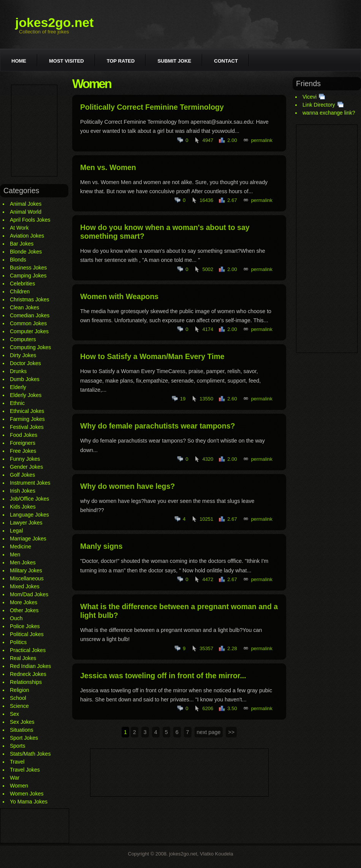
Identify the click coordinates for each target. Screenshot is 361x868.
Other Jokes (24, 610)
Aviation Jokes (27, 236)
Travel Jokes (25, 770)
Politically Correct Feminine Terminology (152, 107)
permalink (262, 140)
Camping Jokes (28, 276)
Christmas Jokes (29, 299)
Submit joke (174, 61)
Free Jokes (23, 451)
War (15, 778)
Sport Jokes (24, 738)
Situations (21, 730)
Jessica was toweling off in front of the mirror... (163, 676)
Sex (14, 714)
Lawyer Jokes (26, 523)
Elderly (18, 387)
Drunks (18, 371)
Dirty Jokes (23, 355)
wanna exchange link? (329, 113)
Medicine (21, 547)
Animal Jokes (26, 204)
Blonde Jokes (26, 252)
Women (19, 786)
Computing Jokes (30, 347)
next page (209, 732)
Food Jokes (24, 435)
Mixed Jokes (25, 586)
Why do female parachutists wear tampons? (158, 426)
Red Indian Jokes (30, 666)
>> (231, 732)
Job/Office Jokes (29, 499)
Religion (20, 690)
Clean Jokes (25, 307)
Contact (226, 61)
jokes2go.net (55, 22)
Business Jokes (28, 268)
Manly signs (101, 546)
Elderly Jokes (26, 395)
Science (19, 706)
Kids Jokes (23, 507)
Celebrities (22, 284)
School (18, 698)
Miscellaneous (27, 578)
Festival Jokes (27, 427)
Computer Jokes (29, 331)
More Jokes (24, 602)
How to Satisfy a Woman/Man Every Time (152, 356)
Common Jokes (28, 323)
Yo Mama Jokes (29, 802)
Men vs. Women (108, 167)
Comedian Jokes (30, 315)
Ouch (16, 618)
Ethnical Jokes (27, 411)
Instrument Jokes (30, 483)
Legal (16, 531)
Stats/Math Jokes (30, 754)
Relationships (26, 682)
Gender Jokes (26, 467)
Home (19, 61)
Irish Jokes (23, 491)
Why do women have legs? (127, 486)
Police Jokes (25, 626)
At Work (19, 228)
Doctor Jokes (25, 363)
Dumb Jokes (25, 379)
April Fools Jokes (30, 220)
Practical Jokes (28, 650)
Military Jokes (26, 570)
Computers (23, 339)
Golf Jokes (22, 475)
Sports (17, 746)
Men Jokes (23, 562)
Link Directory (319, 105)
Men (15, 555)
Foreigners (23, 443)
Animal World (26, 212)
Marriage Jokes (28, 539)
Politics (18, 642)
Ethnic (17, 403)
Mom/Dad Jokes (29, 594)
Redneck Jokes (28, 674)
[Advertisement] (34, 131)
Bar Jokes (22, 244)
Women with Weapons (119, 296)
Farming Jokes (27, 419)
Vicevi (310, 97)
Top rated (121, 61)
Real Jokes (23, 658)
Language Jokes (29, 515)
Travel (17, 762)
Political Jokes (27, 634)
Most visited (66, 61)
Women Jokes (27, 794)
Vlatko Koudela (216, 854)
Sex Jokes (22, 722)
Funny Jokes (25, 459)
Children (20, 291)
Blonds (18, 260)
